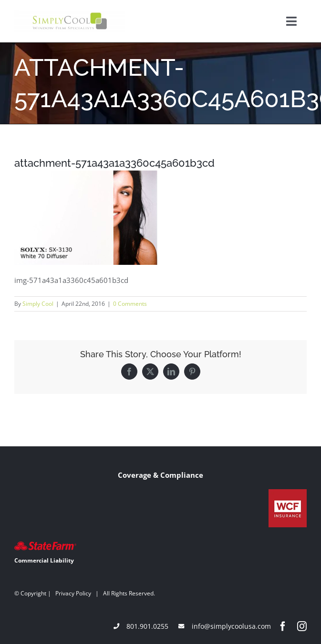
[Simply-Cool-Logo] (70, 14)
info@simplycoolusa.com (231, 626)
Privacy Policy (73, 593)
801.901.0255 (147, 626)
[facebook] (283, 626)
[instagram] (302, 626)
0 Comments (130, 304)
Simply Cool (38, 304)
